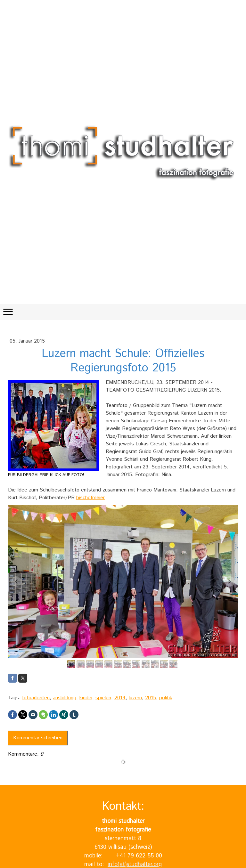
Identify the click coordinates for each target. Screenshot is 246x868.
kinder (86, 698)
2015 (151, 698)
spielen (103, 698)
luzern (135, 698)
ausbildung (65, 698)
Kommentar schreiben (38, 738)
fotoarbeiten (36, 698)
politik (166, 698)
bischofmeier (90, 498)
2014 (120, 698)
